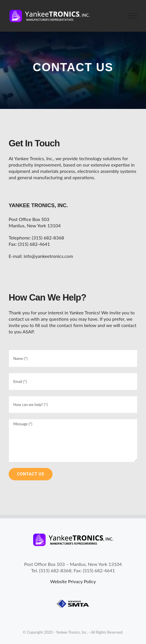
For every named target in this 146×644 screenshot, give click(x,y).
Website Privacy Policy (73, 581)
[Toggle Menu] (133, 16)
